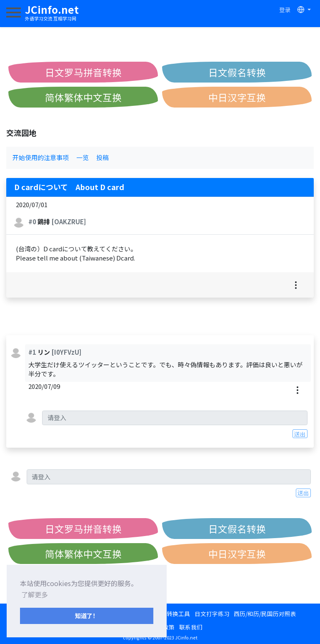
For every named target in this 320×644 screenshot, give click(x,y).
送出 (300, 434)
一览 (82, 157)
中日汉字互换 (237, 97)
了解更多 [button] (35, 594)
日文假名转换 (237, 72)
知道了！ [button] (87, 615)
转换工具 (178, 614)
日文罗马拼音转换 (83, 72)
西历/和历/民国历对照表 (265, 614)
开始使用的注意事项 (41, 157)
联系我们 (191, 627)
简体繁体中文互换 (83, 97)
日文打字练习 (212, 614)
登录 (285, 10)
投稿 (102, 157)
